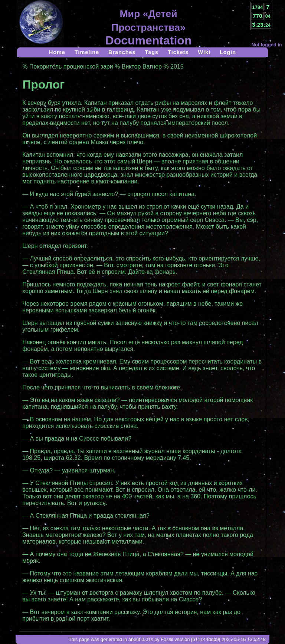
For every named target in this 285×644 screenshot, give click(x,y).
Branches (122, 52)
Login (228, 52)
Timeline (87, 52)
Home (57, 52)
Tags (152, 52)
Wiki (204, 52)
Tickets (178, 52)
